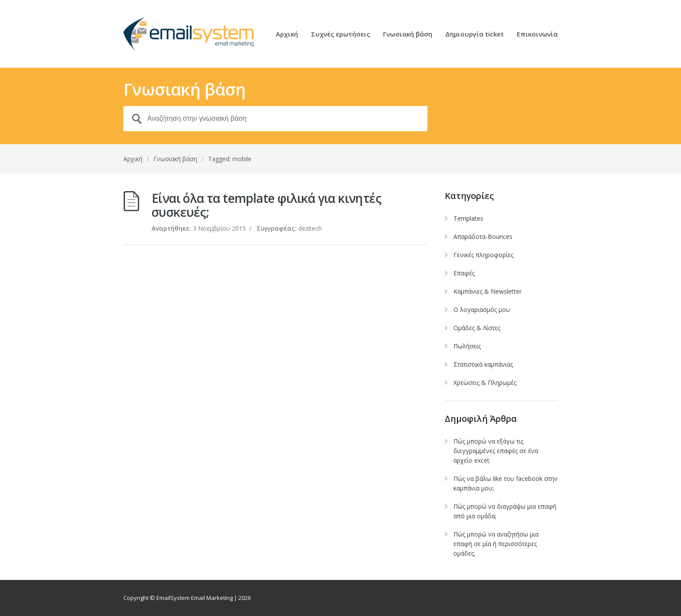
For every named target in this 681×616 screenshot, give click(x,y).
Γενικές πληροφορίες (483, 255)
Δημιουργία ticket (474, 35)
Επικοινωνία (537, 35)
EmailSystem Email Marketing (195, 598)
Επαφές (464, 273)
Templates (468, 218)
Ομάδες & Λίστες (477, 328)
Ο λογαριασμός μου (482, 310)
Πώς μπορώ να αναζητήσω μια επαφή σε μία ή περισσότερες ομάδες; (496, 544)
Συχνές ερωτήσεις (340, 35)
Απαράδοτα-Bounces (483, 237)
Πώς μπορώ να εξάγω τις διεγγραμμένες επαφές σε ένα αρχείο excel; (496, 451)
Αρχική (287, 35)
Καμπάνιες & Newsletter (488, 291)
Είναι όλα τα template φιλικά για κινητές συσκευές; (266, 205)
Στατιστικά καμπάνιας (483, 364)
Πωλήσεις (467, 346)
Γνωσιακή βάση (408, 35)
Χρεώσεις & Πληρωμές (485, 383)
